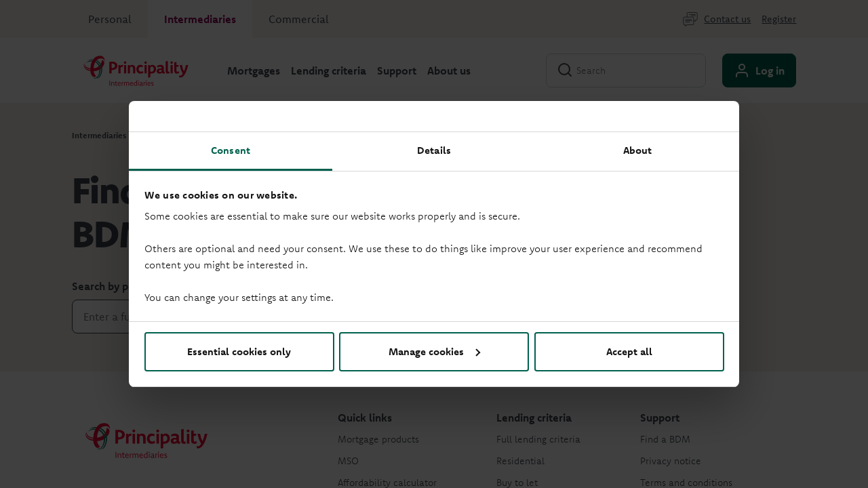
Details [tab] (434, 150)
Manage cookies (434, 351)
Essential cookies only (239, 351)
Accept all (629, 351)
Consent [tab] (231, 150)
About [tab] (638, 150)
